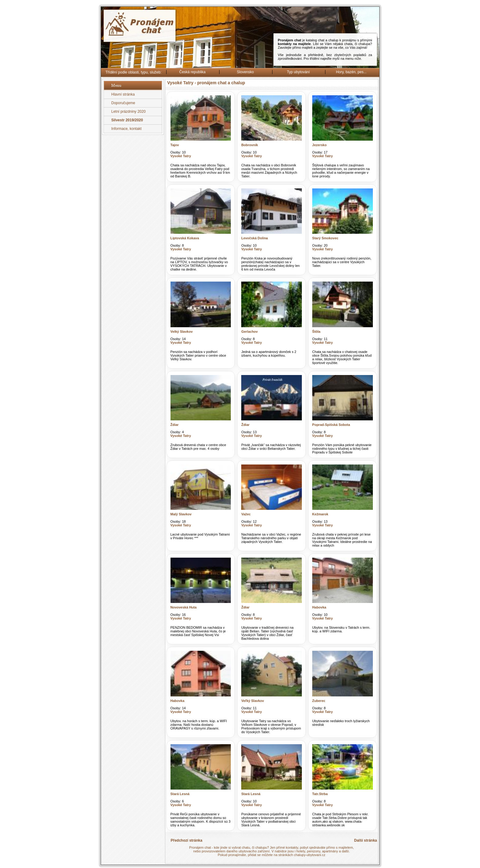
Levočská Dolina (255, 238)
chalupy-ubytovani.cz (310, 855)
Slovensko (245, 72)
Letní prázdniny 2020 (129, 112)
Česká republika (192, 72)
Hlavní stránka (123, 94)
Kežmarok (320, 514)
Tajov (175, 145)
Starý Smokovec (325, 238)
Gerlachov (249, 332)
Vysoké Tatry (181, 156)
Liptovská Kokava (185, 238)
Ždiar (175, 425)
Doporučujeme (123, 103)
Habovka (319, 607)
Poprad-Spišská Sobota (331, 425)
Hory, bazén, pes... (351, 72)
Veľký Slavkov (253, 701)
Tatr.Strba (320, 794)
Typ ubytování (298, 72)
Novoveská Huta (184, 607)
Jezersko (319, 145)
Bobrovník (249, 145)
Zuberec (319, 701)
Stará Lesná (180, 794)
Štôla (316, 332)
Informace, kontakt (127, 129)
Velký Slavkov (182, 332)
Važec (246, 514)
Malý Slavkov (181, 514)
